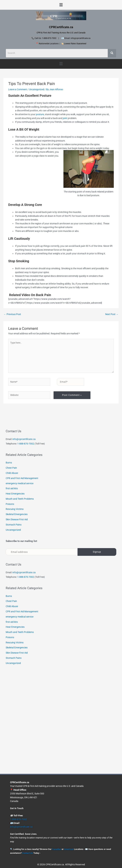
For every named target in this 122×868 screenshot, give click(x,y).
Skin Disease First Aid (17, 519)
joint (65, 118)
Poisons (10, 504)
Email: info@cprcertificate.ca (77, 38)
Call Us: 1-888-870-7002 (45, 38)
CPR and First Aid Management (22, 478)
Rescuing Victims (15, 509)
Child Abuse (12, 473)
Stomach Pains (14, 525)
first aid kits (12, 488)
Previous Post (12, 314)
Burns (9, 463)
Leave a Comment (18, 89)
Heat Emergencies (15, 494)
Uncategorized (37, 89)
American (69, 849)
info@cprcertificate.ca (24, 439)
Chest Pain (11, 468)
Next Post (112, 314)
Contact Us (28, 853)
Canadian (57, 849)
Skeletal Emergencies (17, 514)
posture (40, 114)
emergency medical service (20, 483)
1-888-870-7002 (26, 444)
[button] (61, 5)
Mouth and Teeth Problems (20, 499)
